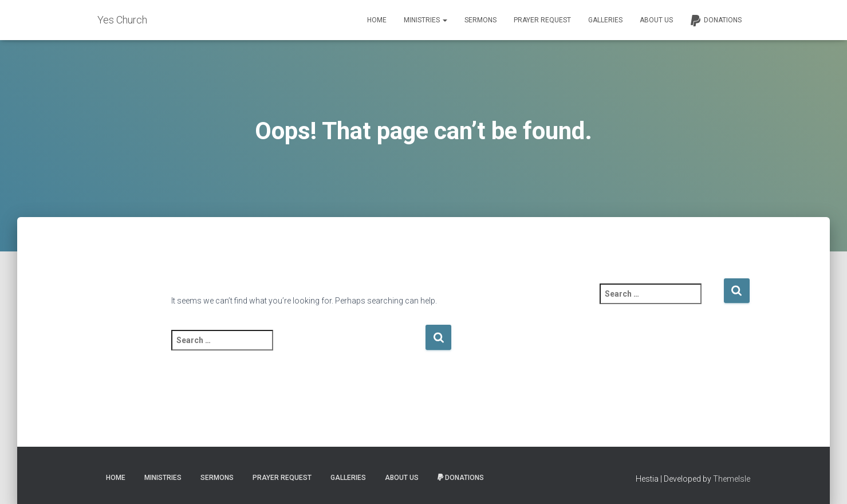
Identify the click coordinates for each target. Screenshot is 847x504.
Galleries (605, 20)
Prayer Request (542, 20)
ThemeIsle (732, 479)
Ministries (426, 20)
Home (377, 20)
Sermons (480, 20)
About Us (656, 20)
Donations (716, 21)
